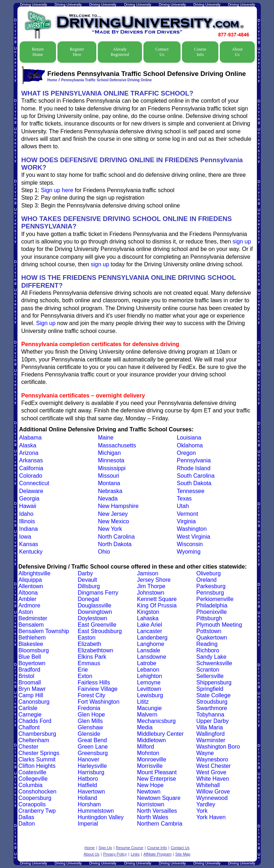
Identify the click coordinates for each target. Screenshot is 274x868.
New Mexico (114, 521)
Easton (87, 638)
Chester (29, 747)
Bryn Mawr (32, 689)
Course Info (200, 52)
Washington (192, 529)
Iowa (25, 537)
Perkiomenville (215, 599)
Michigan (110, 453)
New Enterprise (156, 779)
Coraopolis (32, 804)
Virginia (186, 521)
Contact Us (162, 52)
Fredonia (89, 708)
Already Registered (120, 52)
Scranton (208, 670)
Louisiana (189, 438)
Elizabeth (90, 644)
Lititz (143, 702)
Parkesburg (211, 586)
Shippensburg (214, 682)
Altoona (28, 593)
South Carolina (196, 476)
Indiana (29, 529)
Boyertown (32, 663)
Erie (83, 670)
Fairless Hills (94, 682)
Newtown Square (159, 798)
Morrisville (150, 766)
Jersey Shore (154, 580)
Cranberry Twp (37, 811)
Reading (207, 644)
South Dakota (194, 483)
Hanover (88, 759)
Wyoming (189, 552)
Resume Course (130, 848)
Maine (106, 438)
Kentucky (31, 552)
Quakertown (212, 638)
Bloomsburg (34, 650)
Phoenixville (211, 612)
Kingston (148, 612)
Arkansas (31, 460)
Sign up (46, 323)
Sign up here (57, 190)
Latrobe (147, 663)
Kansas (29, 544)
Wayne (205, 753)
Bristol (26, 676)
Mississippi (112, 468)
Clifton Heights (37, 766)
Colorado (31, 476)
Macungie (149, 708)
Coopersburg (35, 798)
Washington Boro (218, 747)
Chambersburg (37, 734)
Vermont (188, 514)
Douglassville (95, 605)
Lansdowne (152, 657)
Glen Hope (92, 715)
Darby (85, 573)
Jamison (148, 573)
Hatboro (88, 779)
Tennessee (191, 491)
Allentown (31, 586)
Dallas (26, 817)
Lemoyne (149, 682)
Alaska (28, 445)
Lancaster (149, 631)
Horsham (89, 804)
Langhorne (151, 644)
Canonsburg (34, 702)
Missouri (109, 476)
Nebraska (110, 491)
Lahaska (148, 618)
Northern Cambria (160, 824)
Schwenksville (214, 663)
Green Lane (93, 747)
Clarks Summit (37, 759)
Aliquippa (30, 580)
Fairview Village (98, 689)
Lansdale (149, 650)
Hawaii (28, 506)
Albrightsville (35, 573)
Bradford (29, 670)
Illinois (27, 521)
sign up (242, 242)
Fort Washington (99, 702)
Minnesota (111, 460)
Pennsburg (210, 593)
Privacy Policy (115, 854)
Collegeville (33, 779)
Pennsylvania (194, 460)
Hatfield (87, 785)
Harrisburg (91, 772)
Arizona (29, 453)
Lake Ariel (149, 625)
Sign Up (105, 848)
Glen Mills (90, 721)
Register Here (77, 52)
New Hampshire (118, 506)
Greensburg (93, 753)
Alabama (31, 438)
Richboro (208, 650)
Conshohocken (38, 792)
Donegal (88, 599)
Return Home (38, 52)
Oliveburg (208, 573)
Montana (109, 483)
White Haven (213, 779)
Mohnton (148, 753)
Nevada (108, 499)
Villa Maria (209, 727)
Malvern (147, 715)
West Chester (214, 766)
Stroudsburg (212, 702)
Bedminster (33, 618)
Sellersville (210, 676)
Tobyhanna (210, 715)
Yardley (206, 804)
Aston (26, 612)
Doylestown (93, 618)
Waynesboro (212, 759)
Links (135, 854)
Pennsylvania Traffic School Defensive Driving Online (106, 80)
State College (213, 695)
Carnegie (30, 715)
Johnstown (151, 593)
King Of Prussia (157, 605)
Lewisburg (150, 695)
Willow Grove (213, 792)
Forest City (92, 695)
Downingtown (95, 612)
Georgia (29, 499)
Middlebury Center (160, 734)
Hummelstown (96, 811)
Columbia (31, 785)
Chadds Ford (35, 721)
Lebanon (148, 670)
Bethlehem (32, 638)
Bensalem (31, 625)
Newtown (149, 792)
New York (110, 529)
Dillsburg (89, 586)
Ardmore (29, 605)
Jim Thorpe (151, 586)
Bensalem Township (44, 631)
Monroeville (152, 759)
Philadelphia (212, 605)
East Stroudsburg (100, 631)
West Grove (211, 772)
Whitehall (208, 785)
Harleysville (92, 766)
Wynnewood (212, 798)
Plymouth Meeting (219, 625)
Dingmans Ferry (98, 593)
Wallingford (210, 734)
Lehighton (149, 676)
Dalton (27, 824)
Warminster (211, 740)
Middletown (151, 740)
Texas (184, 499)
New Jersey (113, 514)
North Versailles (157, 811)
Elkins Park (92, 657)
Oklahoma (190, 445)
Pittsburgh (209, 618)
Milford (146, 747)
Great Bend (92, 740)
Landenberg (152, 638)
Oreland (206, 580)
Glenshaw (90, 727)
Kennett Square (157, 599)
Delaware (31, 491)
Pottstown (209, 631)
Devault (87, 580)
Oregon (186, 453)
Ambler (28, 599)
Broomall (30, 682)
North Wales (153, 817)
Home (52, 80)
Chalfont (29, 727)
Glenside (89, 734)
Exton (85, 676)
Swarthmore (212, 708)
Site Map (183, 854)
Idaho (26, 514)
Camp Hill (31, 695)
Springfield (210, 689)
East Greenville (97, 625)
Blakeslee (31, 644)
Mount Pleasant (157, 772)
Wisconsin (190, 544)
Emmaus (89, 663)
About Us (237, 52)
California (31, 468)
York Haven (211, 817)
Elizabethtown (96, 650)
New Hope (150, 785)
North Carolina (116, 537)
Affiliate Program (158, 854)
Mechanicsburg (156, 721)
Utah (183, 506)
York (202, 811)
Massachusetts (117, 445)
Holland (87, 798)
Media (145, 727)
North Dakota (115, 544)
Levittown (149, 689)
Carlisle (28, 708)
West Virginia (194, 537)
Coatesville (32, 772)
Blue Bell (30, 657)
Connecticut (34, 483)
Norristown (151, 804)
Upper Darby (212, 721)
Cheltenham (34, 740)
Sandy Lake (211, 657)
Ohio (104, 552)
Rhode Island (194, 468)
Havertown (91, 792)
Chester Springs (39, 753)
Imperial (88, 824)
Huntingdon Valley (101, 817)
